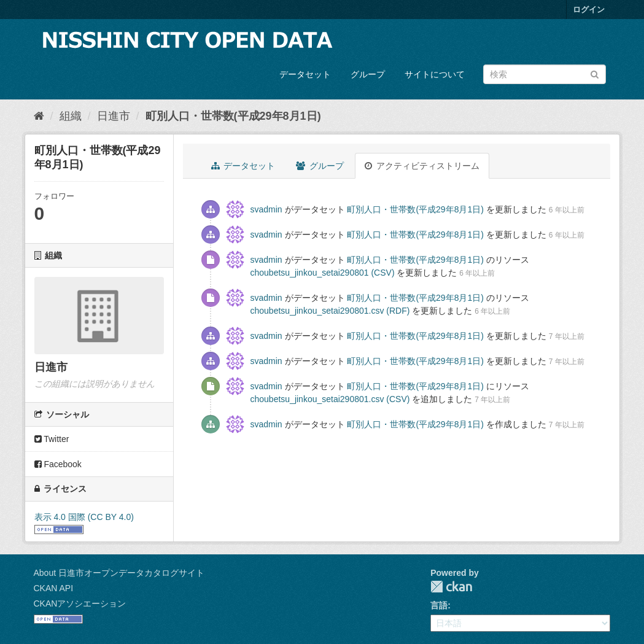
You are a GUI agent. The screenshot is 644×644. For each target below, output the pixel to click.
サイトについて (435, 74)
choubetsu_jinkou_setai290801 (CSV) (323, 273)
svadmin (266, 209)
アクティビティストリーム (422, 166)
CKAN (451, 587)
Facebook (58, 464)
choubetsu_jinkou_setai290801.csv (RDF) (330, 311)
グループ (368, 74)
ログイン (589, 10)
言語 (439, 605)
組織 (71, 116)
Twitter (52, 439)
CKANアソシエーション (80, 603)
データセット (305, 74)
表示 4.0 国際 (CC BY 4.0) (84, 517)
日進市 (114, 116)
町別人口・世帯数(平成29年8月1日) (233, 116)
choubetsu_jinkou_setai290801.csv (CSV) (330, 399)
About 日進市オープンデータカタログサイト (119, 573)
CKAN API (54, 588)
